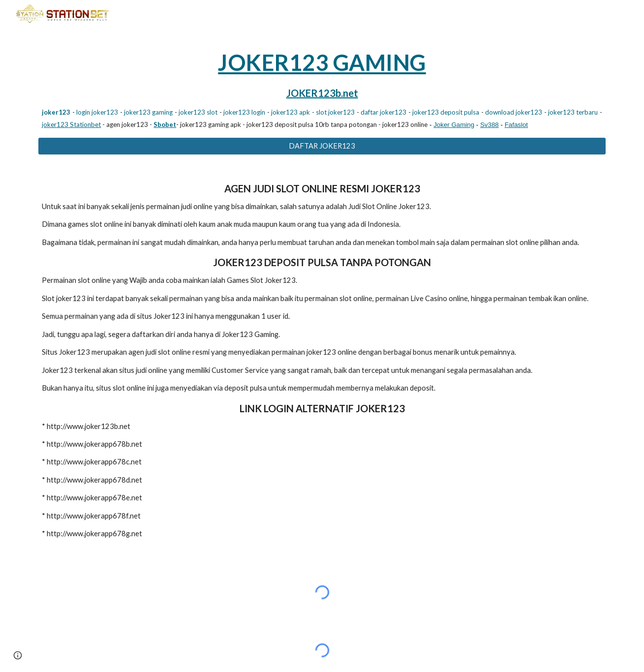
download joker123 (514, 112)
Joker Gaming (454, 125)
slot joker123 (335, 112)
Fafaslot (516, 125)
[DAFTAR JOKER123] (322, 146)
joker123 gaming (148, 112)
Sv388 (490, 125)
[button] (18, 655)
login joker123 (97, 112)
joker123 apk (291, 112)
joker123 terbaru (573, 112)
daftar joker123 (383, 112)
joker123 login (244, 112)
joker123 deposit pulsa (446, 112)
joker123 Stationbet (71, 124)
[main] (322, 88)
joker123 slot (198, 112)
